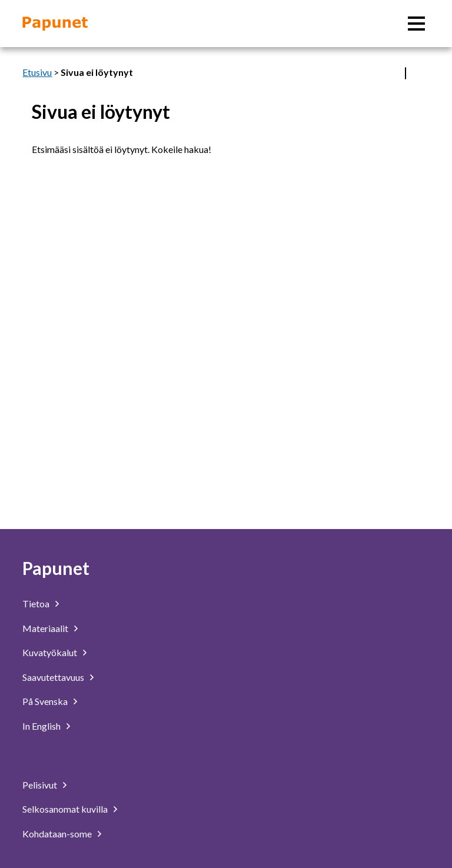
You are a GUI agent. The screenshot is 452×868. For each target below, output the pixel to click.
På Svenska (45, 701)
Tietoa (36, 603)
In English (41, 726)
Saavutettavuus (53, 677)
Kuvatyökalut (50, 652)
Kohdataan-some (57, 834)
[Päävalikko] (416, 24)
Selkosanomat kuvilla (65, 809)
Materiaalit (45, 628)
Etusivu (37, 72)
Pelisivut (40, 785)
